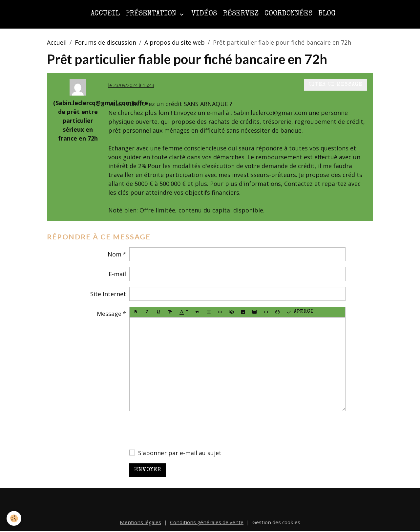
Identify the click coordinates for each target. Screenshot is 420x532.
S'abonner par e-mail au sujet (180, 453)
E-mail (117, 274)
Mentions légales (140, 522)
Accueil (105, 14)
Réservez (241, 14)
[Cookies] (14, 518)
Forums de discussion (105, 42)
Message (109, 314)
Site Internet (108, 294)
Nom (115, 254)
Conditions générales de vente (207, 522)
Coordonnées (288, 14)
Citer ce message (336, 85)
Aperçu (300, 312)
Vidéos (204, 14)
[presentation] (179, 430)
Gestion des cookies (276, 522)
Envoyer (148, 470)
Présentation (152, 14)
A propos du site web (175, 42)
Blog (327, 14)
